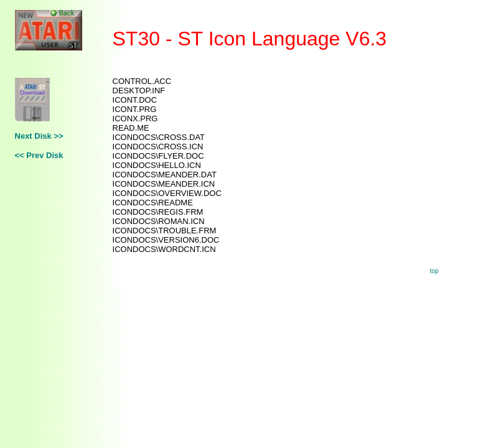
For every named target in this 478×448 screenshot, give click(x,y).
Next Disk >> (39, 136)
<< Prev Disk (39, 155)
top (434, 271)
